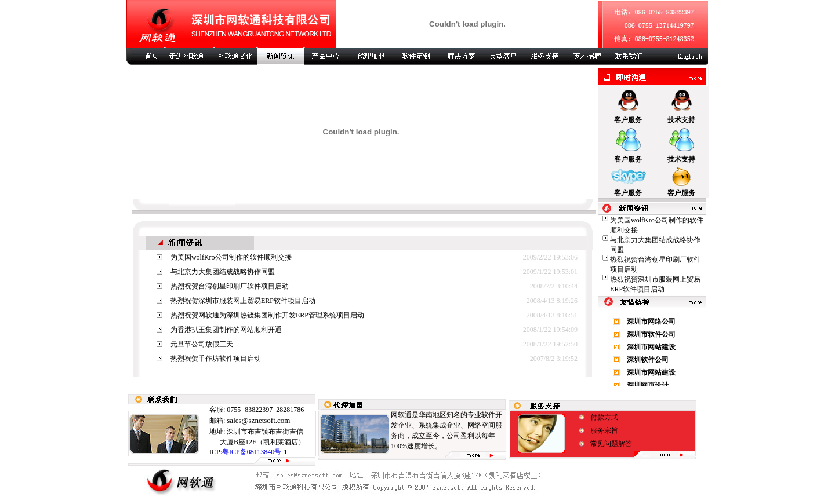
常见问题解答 (611, 444)
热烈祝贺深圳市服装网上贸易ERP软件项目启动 (243, 301)
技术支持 (681, 120)
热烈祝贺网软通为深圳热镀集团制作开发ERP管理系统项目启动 (267, 315)
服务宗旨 (604, 430)
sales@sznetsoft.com (258, 420)
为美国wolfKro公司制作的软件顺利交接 (231, 257)
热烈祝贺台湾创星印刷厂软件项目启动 (230, 286)
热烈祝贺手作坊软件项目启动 (216, 359)
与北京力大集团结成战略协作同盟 (223, 272)
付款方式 (604, 417)
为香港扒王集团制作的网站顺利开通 (226, 330)
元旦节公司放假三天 (202, 344)
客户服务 (628, 120)
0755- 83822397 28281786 (264, 410)
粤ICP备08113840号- (253, 452)
